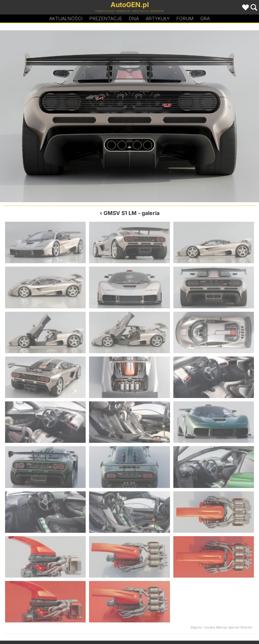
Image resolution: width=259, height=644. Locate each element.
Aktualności (66, 18)
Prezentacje (106, 18)
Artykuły (158, 18)
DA (134, 19)
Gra (205, 18)
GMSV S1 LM (120, 213)
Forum (185, 18)
